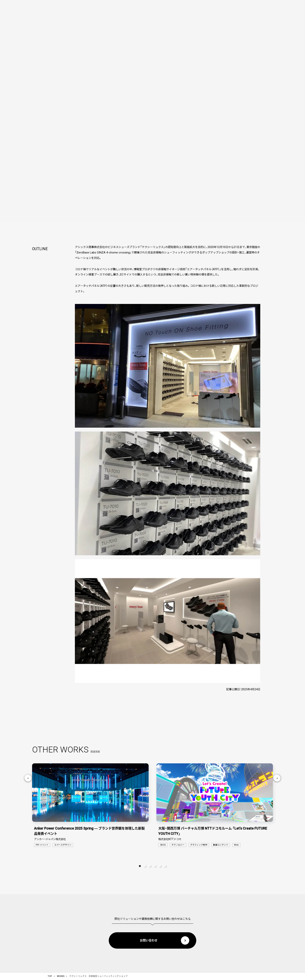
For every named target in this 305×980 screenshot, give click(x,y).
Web (236, 844)
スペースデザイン (63, 844)
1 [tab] (140, 865)
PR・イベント (42, 844)
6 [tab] (165, 865)
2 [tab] (145, 865)
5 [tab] (160, 865)
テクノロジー (178, 844)
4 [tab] (155, 865)
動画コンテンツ (221, 844)
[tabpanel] (90, 805)
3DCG (163, 844)
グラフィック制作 (199, 844)
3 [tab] (150, 865)
